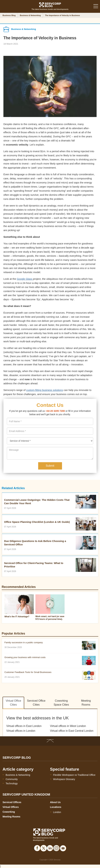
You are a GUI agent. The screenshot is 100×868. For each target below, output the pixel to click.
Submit (50, 466)
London (57, 812)
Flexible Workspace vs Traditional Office (74, 775)
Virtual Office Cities (13, 703)
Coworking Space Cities (61, 703)
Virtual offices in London (21, 731)
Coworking (9, 812)
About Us (55, 802)
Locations (56, 807)
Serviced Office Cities (36, 703)
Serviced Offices (12, 802)
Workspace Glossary (64, 779)
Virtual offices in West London (68, 726)
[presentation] (50, 431)
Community (12, 779)
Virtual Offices (11, 807)
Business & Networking (18, 775)
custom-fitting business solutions (45, 390)
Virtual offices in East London (24, 726)
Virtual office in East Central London (72, 731)
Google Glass (25, 279)
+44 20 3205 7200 (55, 411)
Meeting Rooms (86, 703)
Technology (12, 783)
